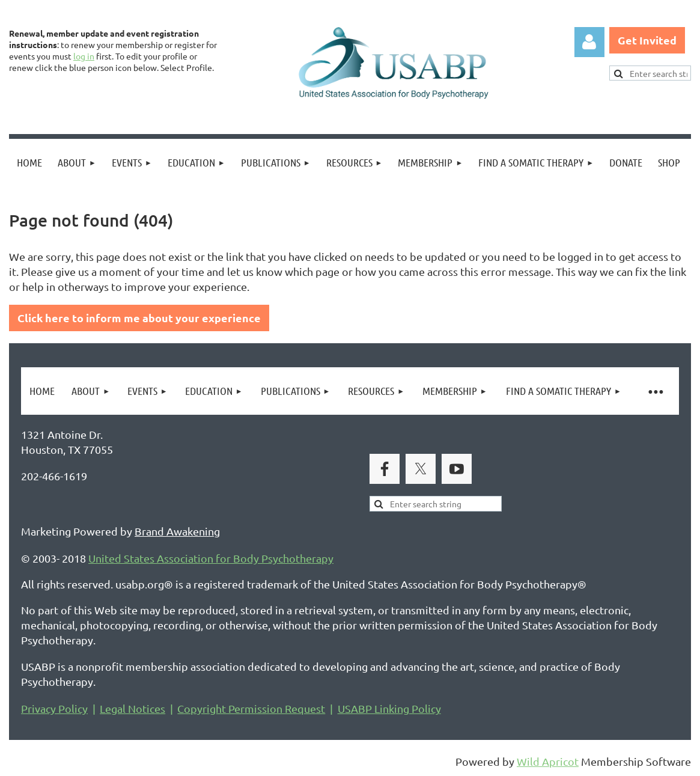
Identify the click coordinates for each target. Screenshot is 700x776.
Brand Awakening (177, 531)
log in (84, 56)
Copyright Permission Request (251, 708)
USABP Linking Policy (389, 708)
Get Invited (647, 40)
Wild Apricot (548, 761)
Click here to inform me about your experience (139, 318)
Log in (589, 42)
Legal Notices (132, 708)
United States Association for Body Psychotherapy (211, 558)
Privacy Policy (54, 708)
